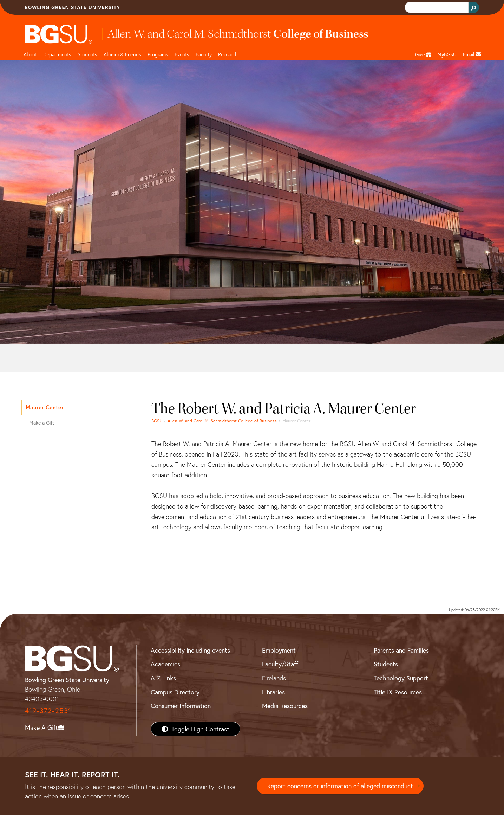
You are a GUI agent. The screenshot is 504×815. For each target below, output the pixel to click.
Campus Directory (175, 692)
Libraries (273, 692)
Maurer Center (45, 407)
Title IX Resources (398, 692)
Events (182, 54)
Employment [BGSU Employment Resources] (279, 650)
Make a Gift (42, 423)
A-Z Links (163, 678)
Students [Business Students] (87, 54)
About (30, 54)
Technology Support (401, 678)
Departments (57, 54)
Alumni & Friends (122, 54)
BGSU (157, 421)
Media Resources (285, 706)
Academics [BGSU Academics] (165, 664)
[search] (436, 8)
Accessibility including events (190, 650)
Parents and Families (401, 650)
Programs (158, 54)
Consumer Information (181, 706)
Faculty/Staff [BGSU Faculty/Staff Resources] (280, 664)
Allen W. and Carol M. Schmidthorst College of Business (222, 421)
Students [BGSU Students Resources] (386, 664)
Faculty (204, 54)
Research (228, 54)
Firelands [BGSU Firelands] (274, 678)
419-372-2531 (48, 710)
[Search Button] (474, 7)
